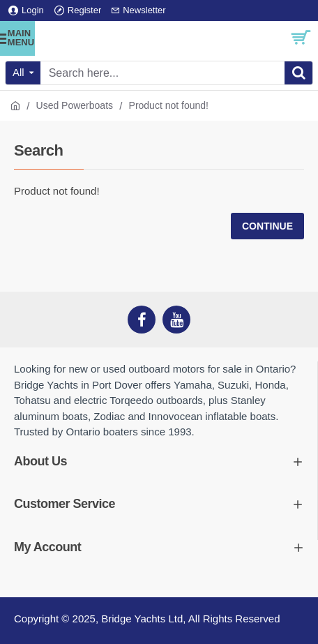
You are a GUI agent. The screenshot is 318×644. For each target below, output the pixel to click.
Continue (267, 226)
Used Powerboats (75, 105)
